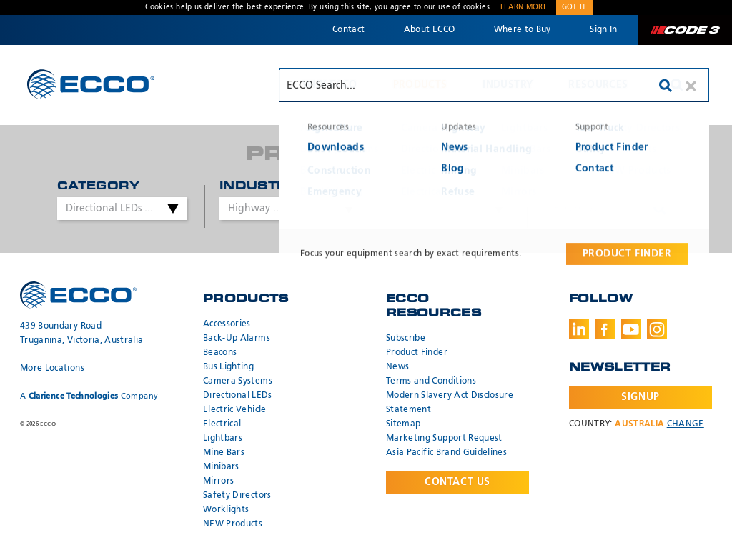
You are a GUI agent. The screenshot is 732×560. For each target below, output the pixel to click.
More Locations (52, 369)
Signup (640, 397)
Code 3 (685, 30)
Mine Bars (224, 453)
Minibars (221, 467)
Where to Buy (523, 30)
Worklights (226, 510)
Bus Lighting (228, 367)
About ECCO (430, 30)
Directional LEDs (238, 396)
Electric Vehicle (235, 410)
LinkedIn (579, 329)
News (397, 367)
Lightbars (223, 439)
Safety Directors (237, 496)
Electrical (222, 424)
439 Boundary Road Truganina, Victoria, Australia (82, 334)
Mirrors (218, 481)
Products (420, 85)
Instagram (657, 329)
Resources (598, 85)
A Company (89, 396)
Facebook (605, 329)
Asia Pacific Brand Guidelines (446, 453)
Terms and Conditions (431, 381)
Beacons (220, 353)
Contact (348, 30)
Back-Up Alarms (237, 339)
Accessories (227, 324)
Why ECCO (330, 85)
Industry (508, 85)
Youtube (631, 329)
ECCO (91, 84)
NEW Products (233, 524)
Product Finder (417, 353)
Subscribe (406, 339)
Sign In (603, 30)
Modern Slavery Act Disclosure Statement (450, 403)
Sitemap (403, 424)
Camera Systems (238, 381)
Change (686, 424)
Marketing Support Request (444, 439)
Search (677, 85)
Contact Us (457, 482)
